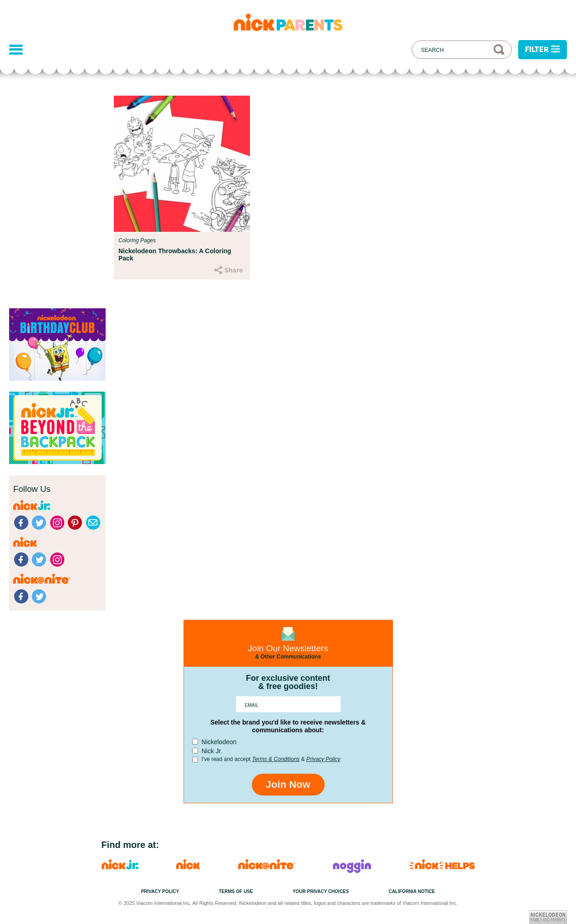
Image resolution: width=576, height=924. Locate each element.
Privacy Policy (323, 759)
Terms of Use (236, 891)
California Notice (412, 891)
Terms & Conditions (276, 759)
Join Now (288, 784)
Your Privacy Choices (321, 891)
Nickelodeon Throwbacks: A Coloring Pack (175, 255)
